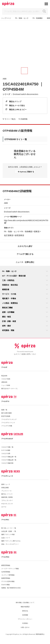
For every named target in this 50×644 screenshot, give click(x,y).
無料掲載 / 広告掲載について (25, 602)
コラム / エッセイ (7, 500)
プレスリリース (6, 491)
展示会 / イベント (7, 494)
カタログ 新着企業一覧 (9, 460)
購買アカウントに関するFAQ (11, 541)
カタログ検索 (6, 379)
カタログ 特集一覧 (7, 447)
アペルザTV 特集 (7, 426)
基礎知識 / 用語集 (7, 497)
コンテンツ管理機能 (8, 575)
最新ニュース (6, 484)
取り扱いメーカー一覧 (9, 528)
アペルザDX (5, 557)
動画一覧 (4, 410)
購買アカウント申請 (8, 534)
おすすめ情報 (6, 450)
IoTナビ (4, 507)
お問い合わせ (25, 627)
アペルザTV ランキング (9, 419)
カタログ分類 (6, 453)
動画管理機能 (6, 578)
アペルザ (4, 367)
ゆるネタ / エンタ (7, 504)
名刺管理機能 (6, 572)
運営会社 (25, 611)
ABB (5, 79)
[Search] (25, 11)
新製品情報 (5, 487)
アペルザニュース (7, 476)
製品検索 (4, 376)
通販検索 (4, 382)
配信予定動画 (6, 416)
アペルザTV (5, 401)
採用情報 (25, 615)
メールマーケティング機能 (10, 568)
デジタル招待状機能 (8, 581)
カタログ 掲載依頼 (7, 463)
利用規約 (25, 623)
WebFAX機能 (6, 585)
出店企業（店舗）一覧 (9, 531)
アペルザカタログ (7, 439)
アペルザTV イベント (8, 423)
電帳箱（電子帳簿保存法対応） (12, 588)
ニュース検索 (6, 385)
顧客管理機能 (6, 565)
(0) (9, 119)
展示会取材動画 (6, 413)
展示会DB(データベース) (9, 388)
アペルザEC (5, 520)
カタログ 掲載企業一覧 (9, 457)
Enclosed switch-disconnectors (26, 94)
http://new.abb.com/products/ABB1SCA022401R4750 (26, 221)
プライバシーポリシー (25, 619)
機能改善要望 (25, 607)
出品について (6, 538)
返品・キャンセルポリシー (10, 544)
